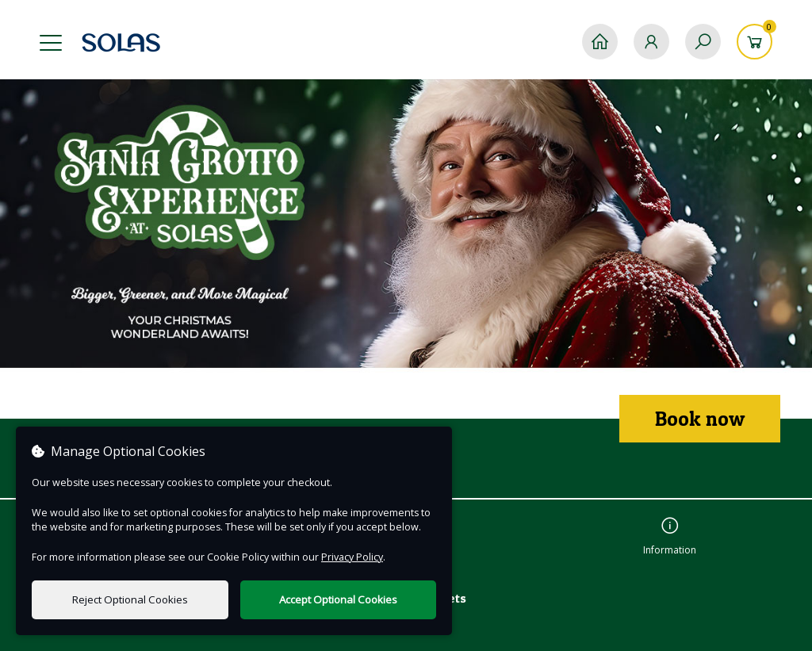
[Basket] (755, 42)
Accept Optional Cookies (338, 599)
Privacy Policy (352, 557)
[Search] (703, 42)
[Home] (600, 42)
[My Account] (651, 42)
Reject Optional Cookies (130, 599)
